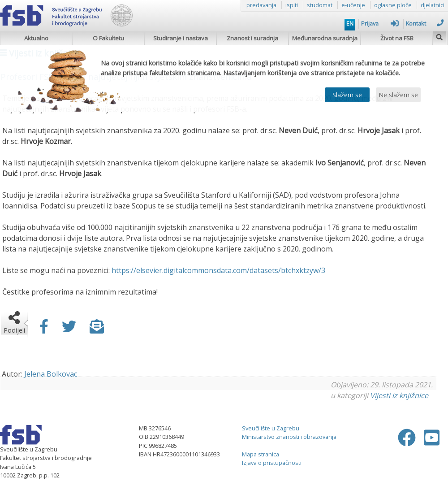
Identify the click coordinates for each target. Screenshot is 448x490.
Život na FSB (397, 38)
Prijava (380, 23)
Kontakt (425, 23)
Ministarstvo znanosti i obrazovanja (289, 437)
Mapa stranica (261, 454)
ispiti (292, 5)
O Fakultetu (108, 38)
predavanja (261, 5)
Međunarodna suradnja (325, 38)
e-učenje (353, 5)
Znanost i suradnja (252, 38)
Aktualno (36, 38)
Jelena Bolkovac (51, 374)
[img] (439, 36)
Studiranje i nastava (181, 38)
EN (350, 23)
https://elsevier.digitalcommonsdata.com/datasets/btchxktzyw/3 (218, 270)
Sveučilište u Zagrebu (271, 428)
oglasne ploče (393, 5)
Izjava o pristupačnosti (272, 463)
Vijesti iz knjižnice (399, 395)
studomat (320, 5)
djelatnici (433, 5)
